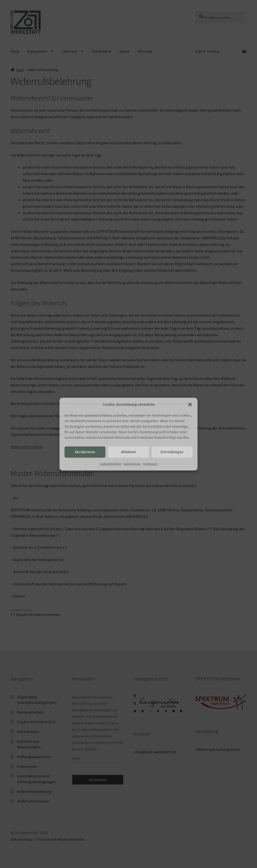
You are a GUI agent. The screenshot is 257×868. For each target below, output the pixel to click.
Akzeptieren (85, 452)
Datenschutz (132, 464)
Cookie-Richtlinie (110, 464)
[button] (190, 405)
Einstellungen (172, 452)
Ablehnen (128, 452)
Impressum (150, 464)
